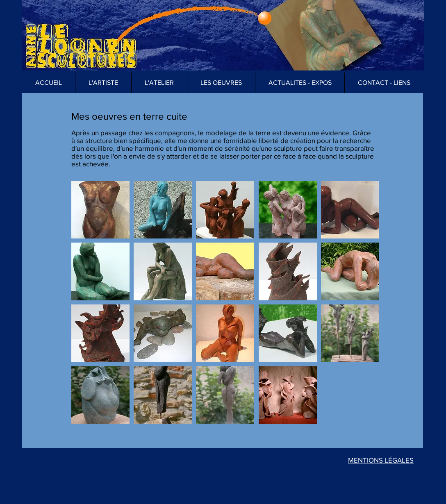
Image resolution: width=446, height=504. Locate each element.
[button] (221, 83)
